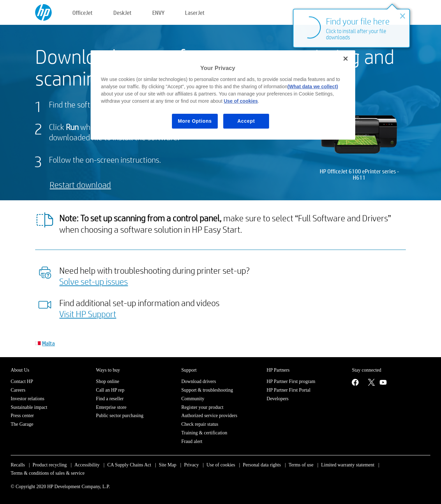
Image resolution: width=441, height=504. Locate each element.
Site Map (168, 465)
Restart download (80, 185)
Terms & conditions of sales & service (48, 473)
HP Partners (278, 370)
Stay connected (366, 370)
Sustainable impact (29, 407)
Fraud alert (192, 441)
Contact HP (22, 381)
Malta (48, 343)
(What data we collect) (313, 87)
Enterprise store (111, 407)
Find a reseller (110, 399)
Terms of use (301, 465)
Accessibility (87, 465)
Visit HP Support (88, 314)
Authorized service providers (209, 416)
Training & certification (204, 433)
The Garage (22, 424)
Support (189, 370)
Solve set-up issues (94, 281)
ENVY (158, 13)
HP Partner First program (291, 381)
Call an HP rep (110, 390)
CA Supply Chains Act (129, 465)
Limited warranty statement (348, 465)
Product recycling (50, 465)
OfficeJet (83, 13)
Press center (22, 416)
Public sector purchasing (120, 416)
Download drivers (199, 381)
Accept (246, 121)
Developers (278, 399)
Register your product (202, 407)
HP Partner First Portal (289, 390)
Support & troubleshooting (207, 390)
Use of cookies (221, 465)
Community (193, 399)
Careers (18, 390)
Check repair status (200, 424)
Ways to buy (108, 370)
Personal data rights (262, 465)
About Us (20, 370)
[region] (223, 95)
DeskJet (122, 13)
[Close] (346, 59)
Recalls (18, 465)
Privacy (191, 465)
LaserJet (195, 13)
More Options (195, 121)
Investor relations (28, 399)
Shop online (108, 381)
